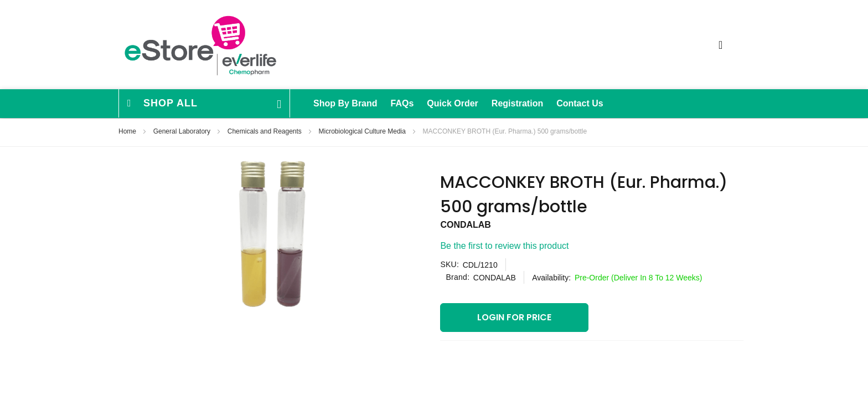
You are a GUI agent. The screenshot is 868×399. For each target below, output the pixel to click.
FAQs (402, 103)
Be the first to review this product (504, 246)
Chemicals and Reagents (265, 131)
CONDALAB (466, 225)
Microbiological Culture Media (363, 131)
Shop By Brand (345, 103)
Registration (517, 103)
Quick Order (452, 103)
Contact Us (580, 103)
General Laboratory (183, 131)
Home (128, 131)
